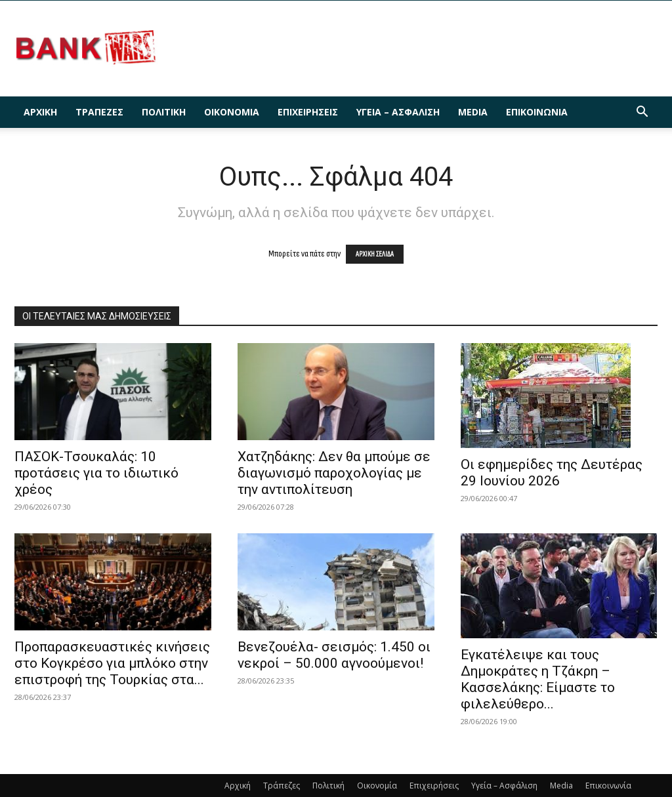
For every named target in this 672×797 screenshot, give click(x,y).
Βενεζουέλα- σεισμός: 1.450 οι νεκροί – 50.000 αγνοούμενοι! (334, 655)
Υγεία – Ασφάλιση (398, 112)
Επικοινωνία (537, 112)
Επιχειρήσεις (308, 112)
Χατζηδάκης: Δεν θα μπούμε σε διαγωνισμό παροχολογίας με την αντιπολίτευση (334, 473)
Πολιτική (164, 112)
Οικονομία (232, 112)
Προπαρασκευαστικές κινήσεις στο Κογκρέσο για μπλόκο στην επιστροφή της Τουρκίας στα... (112, 663)
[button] (642, 113)
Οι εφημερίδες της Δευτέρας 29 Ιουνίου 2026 (552, 473)
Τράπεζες (99, 112)
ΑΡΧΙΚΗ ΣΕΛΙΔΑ (375, 254)
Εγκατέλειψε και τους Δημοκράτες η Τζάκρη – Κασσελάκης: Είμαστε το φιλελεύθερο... (538, 679)
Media (473, 112)
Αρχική (40, 112)
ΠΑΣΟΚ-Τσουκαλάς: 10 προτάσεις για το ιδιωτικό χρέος (96, 473)
